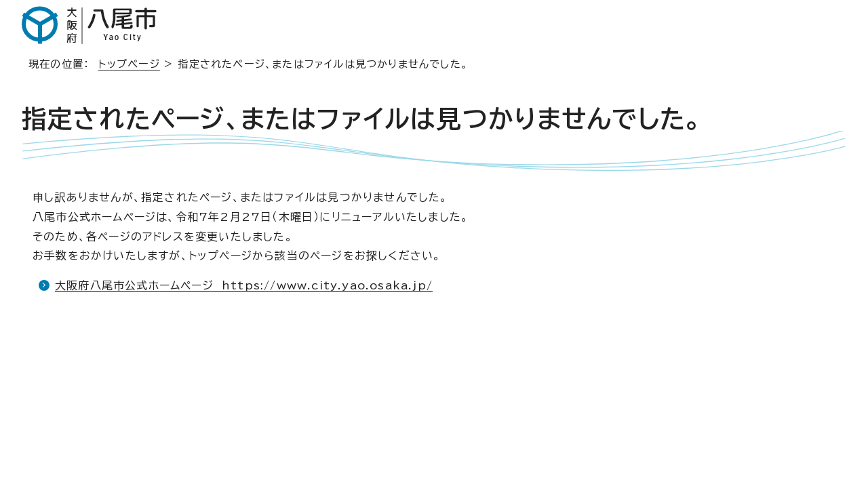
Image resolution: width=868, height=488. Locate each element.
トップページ (129, 64)
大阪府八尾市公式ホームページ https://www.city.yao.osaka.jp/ (244, 285)
